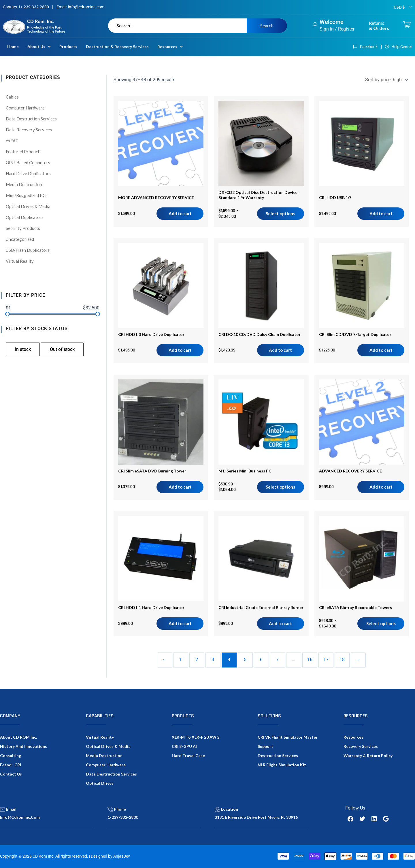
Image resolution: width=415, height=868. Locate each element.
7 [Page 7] (277, 660)
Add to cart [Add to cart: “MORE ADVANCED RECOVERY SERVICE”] (180, 213)
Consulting (11, 756)
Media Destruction (24, 184)
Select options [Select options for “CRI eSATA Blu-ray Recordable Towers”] (381, 623)
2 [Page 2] (197, 660)
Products (68, 47)
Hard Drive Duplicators (28, 173)
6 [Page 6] (261, 660)
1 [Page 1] (181, 660)
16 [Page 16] (310, 660)
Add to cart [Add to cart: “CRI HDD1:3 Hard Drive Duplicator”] (180, 350)
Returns (379, 25)
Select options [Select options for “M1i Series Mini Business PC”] (280, 487)
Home (13, 47)
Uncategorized (20, 239)
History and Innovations (23, 746)
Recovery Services (361, 746)
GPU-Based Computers (28, 162)
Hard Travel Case (188, 756)
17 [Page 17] (326, 660)
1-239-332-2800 (123, 817)
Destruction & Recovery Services (117, 47)
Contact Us (11, 774)
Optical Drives (100, 783)
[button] (39, 47)
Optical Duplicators (25, 217)
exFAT (12, 141)
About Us (39, 47)
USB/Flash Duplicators (28, 250)
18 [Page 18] (342, 660)
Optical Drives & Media (28, 206)
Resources (170, 47)
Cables (12, 97)
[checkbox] (23, 349)
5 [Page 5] (245, 660)
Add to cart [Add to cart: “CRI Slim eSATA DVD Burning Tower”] (180, 487)
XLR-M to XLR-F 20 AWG (196, 737)
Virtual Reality (20, 261)
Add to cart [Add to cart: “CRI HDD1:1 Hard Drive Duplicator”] (180, 623)
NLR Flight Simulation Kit (282, 765)
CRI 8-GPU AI (184, 746)
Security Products (23, 228)
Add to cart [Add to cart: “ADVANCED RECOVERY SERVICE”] (381, 487)
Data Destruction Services (31, 119)
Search (267, 25)
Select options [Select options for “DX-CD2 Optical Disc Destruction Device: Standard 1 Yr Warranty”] (280, 213)
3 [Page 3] (213, 660)
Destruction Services (278, 756)
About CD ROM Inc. (18, 737)
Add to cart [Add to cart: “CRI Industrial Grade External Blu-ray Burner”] (280, 623)
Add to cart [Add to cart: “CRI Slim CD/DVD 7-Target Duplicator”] (381, 350)
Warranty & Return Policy (368, 756)
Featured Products (24, 152)
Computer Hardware (25, 108)
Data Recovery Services (29, 130)
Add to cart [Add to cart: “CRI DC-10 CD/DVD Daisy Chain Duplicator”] (280, 350)
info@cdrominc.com (20, 817)
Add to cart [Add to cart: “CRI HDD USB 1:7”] (381, 213)
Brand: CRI (11, 765)
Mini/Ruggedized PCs (27, 195)
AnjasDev (122, 856)
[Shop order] (386, 80)
